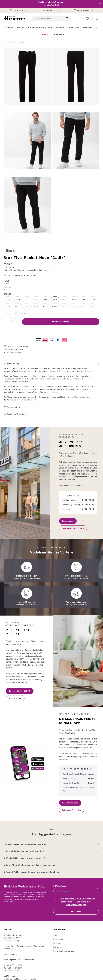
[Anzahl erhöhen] (18, 321)
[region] (51, 144)
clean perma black (7, 287)
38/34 (17, 313)
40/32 (45, 306)
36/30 (46, 299)
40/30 (66, 300)
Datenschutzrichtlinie (79, 902)
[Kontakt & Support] (84, 10)
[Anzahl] (12, 321)
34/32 (8, 306)
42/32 (55, 306)
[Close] (100, 4)
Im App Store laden (70, 803)
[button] (51, 364)
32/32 (83, 299)
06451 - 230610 (10, 976)
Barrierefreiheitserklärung (64, 951)
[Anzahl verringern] (6, 321)
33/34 (73, 306)
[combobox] (47, 19)
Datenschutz (58, 939)
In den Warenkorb (61, 322)
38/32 (37, 307)
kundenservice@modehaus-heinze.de (20, 979)
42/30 (74, 299)
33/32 (93, 299)
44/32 (65, 307)
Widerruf (57, 943)
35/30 (36, 299)
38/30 (55, 299)
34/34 (83, 306)
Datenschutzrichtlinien (30, 899)
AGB (18, 899)
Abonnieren (76, 912)
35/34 (93, 307)
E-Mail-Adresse (61, 886)
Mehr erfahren (15, 698)
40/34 (27, 313)
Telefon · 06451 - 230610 (73, 528)
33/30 (17, 299)
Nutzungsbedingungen (76, 905)
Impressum (58, 947)
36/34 (9, 314)
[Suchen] (67, 19)
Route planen (68, 521)
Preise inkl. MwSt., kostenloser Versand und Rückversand (26, 270)
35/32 (17, 306)
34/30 (27, 299)
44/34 (9, 300)
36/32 (26, 306)
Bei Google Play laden (71, 810)
